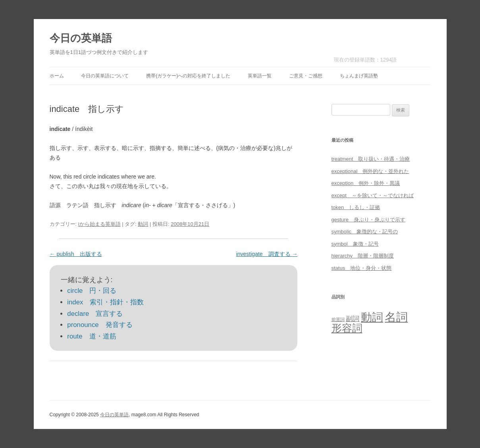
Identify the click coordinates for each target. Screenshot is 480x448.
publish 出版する (76, 254)
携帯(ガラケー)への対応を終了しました (188, 76)
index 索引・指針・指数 (105, 302)
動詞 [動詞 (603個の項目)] (372, 317)
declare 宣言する (95, 314)
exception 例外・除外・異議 (366, 183)
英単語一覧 (260, 76)
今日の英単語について (105, 76)
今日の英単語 (81, 38)
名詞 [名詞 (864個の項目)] (396, 317)
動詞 (143, 224)
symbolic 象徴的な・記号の (365, 232)
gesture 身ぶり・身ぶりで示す (368, 220)
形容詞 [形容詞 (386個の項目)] (347, 328)
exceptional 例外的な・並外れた (370, 171)
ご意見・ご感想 (306, 76)
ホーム (57, 76)
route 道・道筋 (92, 336)
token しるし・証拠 (356, 207)
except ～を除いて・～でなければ (373, 195)
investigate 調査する (267, 254)
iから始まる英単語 (99, 224)
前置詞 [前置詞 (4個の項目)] (338, 319)
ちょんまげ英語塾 (359, 76)
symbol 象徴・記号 (355, 244)
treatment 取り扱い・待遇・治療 (371, 159)
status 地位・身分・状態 (362, 268)
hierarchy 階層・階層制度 (363, 256)
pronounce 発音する (100, 325)
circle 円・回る (92, 291)
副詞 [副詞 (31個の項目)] (353, 319)
